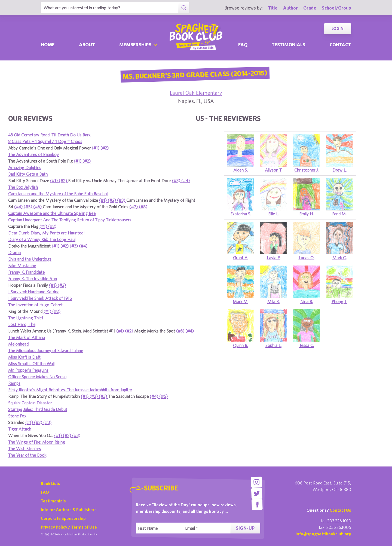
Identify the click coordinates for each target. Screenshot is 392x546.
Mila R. (273, 301)
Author (290, 8)
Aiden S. (241, 170)
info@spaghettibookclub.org (323, 534)
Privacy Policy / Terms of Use (69, 527)
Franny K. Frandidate (26, 272)
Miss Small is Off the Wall (31, 364)
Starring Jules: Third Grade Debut (38, 409)
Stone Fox (17, 416)
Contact (340, 45)
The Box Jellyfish (23, 187)
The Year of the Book (27, 455)
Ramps (14, 383)
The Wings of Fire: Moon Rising (37, 442)
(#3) (177, 181)
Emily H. (306, 214)
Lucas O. (307, 258)
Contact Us (340, 510)
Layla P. (274, 258)
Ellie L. (274, 214)
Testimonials (288, 45)
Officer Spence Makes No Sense (37, 377)
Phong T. (339, 301)
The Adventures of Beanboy (33, 154)
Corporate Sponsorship (63, 518)
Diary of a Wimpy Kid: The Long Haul (42, 239)
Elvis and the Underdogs (30, 259)
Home (48, 45)
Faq (243, 45)
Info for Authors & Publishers (69, 510)
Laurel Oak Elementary (196, 93)
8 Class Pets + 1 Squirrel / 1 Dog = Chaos (45, 141)
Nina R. (307, 301)
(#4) (186, 181)
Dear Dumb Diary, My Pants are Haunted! (46, 233)
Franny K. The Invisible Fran (33, 279)
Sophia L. (273, 345)
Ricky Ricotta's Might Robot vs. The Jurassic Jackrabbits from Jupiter (70, 390)
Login (338, 28)
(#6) (38, 207)
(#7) (134, 207)
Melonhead (18, 344)
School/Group (336, 8)
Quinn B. (241, 345)
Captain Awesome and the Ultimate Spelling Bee (52, 213)
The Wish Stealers (24, 449)
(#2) (105, 148)
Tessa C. (307, 345)
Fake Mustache (22, 266)
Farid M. (339, 214)
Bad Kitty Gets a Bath (28, 174)
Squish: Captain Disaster (30, 403)
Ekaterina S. (241, 214)
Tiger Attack (20, 429)
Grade (310, 8)
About (87, 45)
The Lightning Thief (26, 318)
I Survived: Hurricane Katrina (34, 292)
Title (273, 8)
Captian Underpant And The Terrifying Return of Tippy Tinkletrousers (70, 220)
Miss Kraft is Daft (24, 357)
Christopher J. (306, 170)
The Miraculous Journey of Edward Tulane (46, 350)
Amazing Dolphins (25, 167)
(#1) (96, 148)
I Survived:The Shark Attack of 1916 (40, 298)
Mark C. (339, 258)
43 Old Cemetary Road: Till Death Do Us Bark (49, 135)
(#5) (28, 207)
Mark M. (241, 301)
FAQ (45, 492)
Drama (14, 252)
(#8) (143, 207)
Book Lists (50, 483)
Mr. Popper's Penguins (28, 370)
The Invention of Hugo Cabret (35, 305)
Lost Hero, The (22, 324)
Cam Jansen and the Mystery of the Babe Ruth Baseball (58, 194)
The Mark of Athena (27, 337)
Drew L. (339, 170)
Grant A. (241, 258)
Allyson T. (274, 170)
